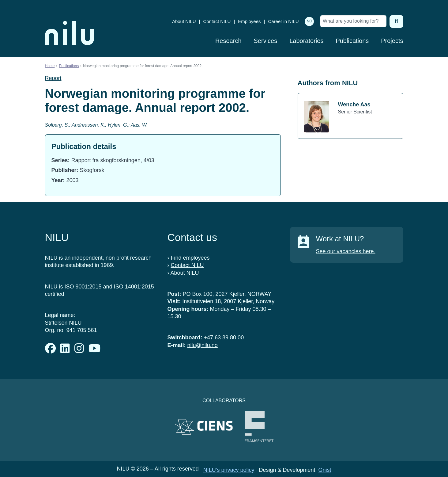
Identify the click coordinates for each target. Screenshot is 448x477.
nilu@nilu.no (203, 345)
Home (50, 66)
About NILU (184, 21)
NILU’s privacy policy (229, 470)
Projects (392, 41)
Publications (352, 41)
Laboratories (306, 41)
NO (309, 21)
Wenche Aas (354, 105)
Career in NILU (283, 21)
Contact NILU (217, 21)
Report (53, 78)
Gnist (325, 470)
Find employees (190, 258)
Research (228, 41)
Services (266, 41)
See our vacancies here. (346, 251)
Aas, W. (139, 125)
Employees (249, 21)
